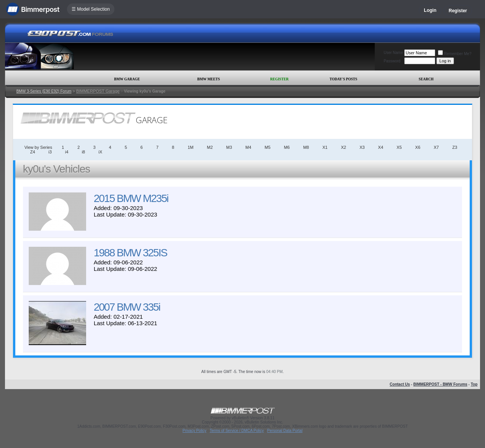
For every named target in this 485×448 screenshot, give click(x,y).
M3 (229, 147)
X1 (325, 147)
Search (426, 79)
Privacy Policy (194, 431)
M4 (248, 147)
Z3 (455, 147)
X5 (399, 147)
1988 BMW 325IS (130, 253)
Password (392, 61)
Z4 (33, 152)
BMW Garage (127, 79)
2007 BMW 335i (127, 307)
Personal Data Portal (285, 431)
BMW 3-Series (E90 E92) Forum (44, 91)
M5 (267, 147)
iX (100, 152)
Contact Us (400, 384)
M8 (306, 147)
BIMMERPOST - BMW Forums (440, 384)
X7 (436, 147)
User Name (393, 53)
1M (190, 147)
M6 (287, 147)
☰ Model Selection (91, 9)
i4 (67, 152)
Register (458, 11)
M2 (210, 147)
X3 (362, 147)
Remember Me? (455, 54)
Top (474, 384)
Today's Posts (343, 79)
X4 (381, 147)
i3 (50, 152)
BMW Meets (208, 79)
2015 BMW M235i (131, 198)
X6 (418, 147)
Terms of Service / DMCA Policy (237, 431)
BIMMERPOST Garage (98, 91)
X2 (344, 147)
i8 (84, 152)
